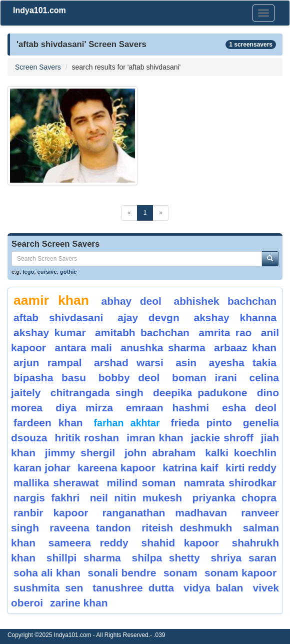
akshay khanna (235, 317)
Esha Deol (249, 408)
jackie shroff (222, 438)
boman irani (204, 378)
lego (28, 272)
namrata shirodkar (230, 483)
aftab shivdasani (58, 317)
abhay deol (131, 301)
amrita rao (225, 333)
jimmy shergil (80, 453)
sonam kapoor (240, 573)
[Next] (161, 213)
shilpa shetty (166, 558)
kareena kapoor (116, 468)
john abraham (160, 453)
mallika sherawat (56, 483)
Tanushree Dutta (133, 588)
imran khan (155, 438)
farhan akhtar (127, 423)
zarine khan (79, 603)
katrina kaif (190, 468)
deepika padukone (200, 393)
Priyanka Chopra (234, 498)
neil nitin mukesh (136, 498)
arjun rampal (48, 363)
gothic (68, 272)
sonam (180, 573)
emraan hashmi (167, 408)
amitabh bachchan (142, 333)
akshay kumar (50, 333)
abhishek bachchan (225, 301)
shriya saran (243, 558)
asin (186, 363)
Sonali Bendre (122, 573)
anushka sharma (163, 348)
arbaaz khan (245, 348)
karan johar (42, 468)
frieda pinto (201, 423)
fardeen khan (48, 423)
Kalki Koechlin (241, 453)
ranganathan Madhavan (164, 513)
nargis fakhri (46, 498)
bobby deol (129, 378)
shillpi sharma (84, 558)
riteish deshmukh (187, 528)
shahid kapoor (180, 543)
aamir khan (51, 300)
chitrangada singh (97, 393)
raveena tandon (90, 528)
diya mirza (84, 408)
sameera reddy (88, 543)
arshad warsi (129, 363)
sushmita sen (48, 588)
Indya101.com (39, 10)
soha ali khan (47, 573)
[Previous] (129, 213)
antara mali (83, 348)
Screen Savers (38, 67)
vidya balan (213, 588)
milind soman (141, 483)
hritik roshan (87, 438)
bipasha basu (50, 378)
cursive (47, 272)
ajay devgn (148, 317)
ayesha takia (243, 363)
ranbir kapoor (51, 513)
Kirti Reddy (251, 468)
